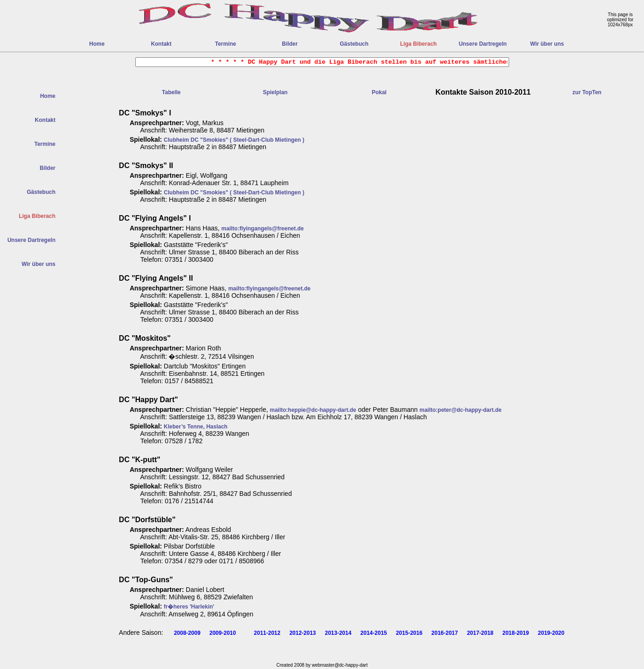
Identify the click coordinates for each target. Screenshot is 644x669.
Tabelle (171, 92)
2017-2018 (480, 633)
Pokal (379, 92)
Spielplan (275, 92)
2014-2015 (374, 633)
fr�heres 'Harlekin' (189, 607)
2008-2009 (187, 633)
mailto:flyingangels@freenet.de (262, 229)
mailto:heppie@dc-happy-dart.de (313, 410)
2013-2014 (338, 633)
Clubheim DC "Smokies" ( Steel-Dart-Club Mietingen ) (234, 140)
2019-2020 (551, 633)
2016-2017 (445, 633)
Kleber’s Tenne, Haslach (196, 427)
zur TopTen (587, 92)
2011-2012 (267, 633)
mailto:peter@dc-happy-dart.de (461, 410)
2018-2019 (515, 633)
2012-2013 (302, 633)
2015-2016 (409, 633)
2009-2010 (222, 633)
